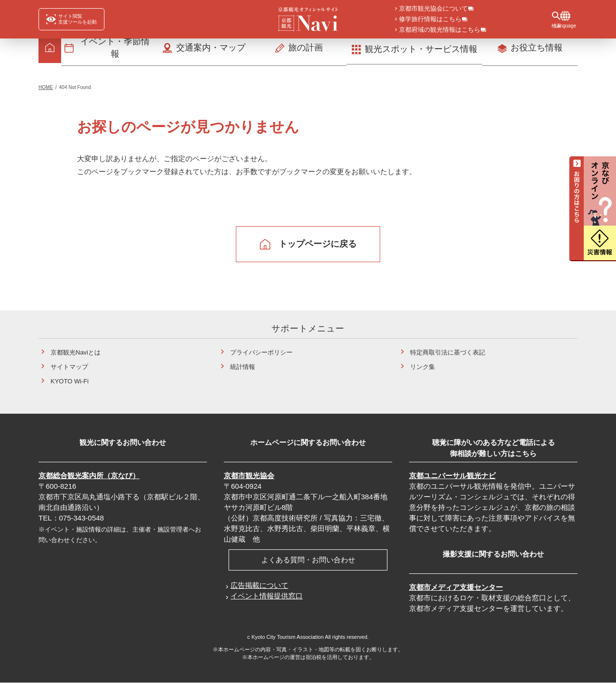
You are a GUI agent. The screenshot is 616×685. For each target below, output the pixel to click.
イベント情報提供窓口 (267, 598)
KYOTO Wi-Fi (70, 384)
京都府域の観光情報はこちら (440, 30)
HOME (46, 90)
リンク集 (423, 369)
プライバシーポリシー (261, 355)
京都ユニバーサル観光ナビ (452, 478)
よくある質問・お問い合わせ (308, 562)
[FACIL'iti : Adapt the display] (71, 19)
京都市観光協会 (249, 478)
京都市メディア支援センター (456, 590)
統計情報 (243, 369)
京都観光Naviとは (76, 355)
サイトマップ (69, 369)
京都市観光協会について (433, 9)
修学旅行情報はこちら (430, 20)
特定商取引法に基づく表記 (448, 355)
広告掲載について (259, 588)
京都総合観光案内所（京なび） (89, 478)
